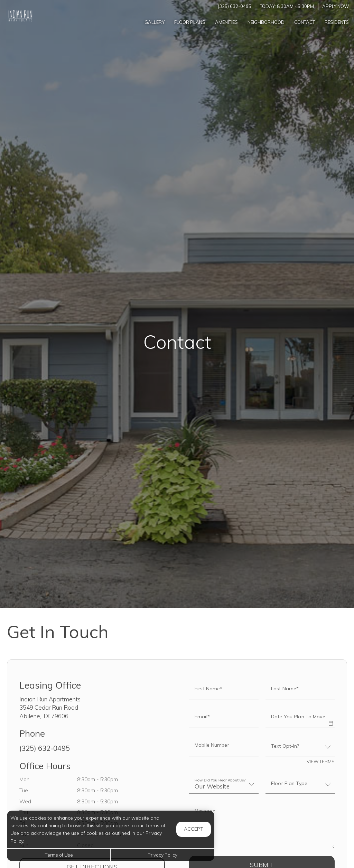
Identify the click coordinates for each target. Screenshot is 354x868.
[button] (330, 718)
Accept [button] (194, 829)
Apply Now (336, 6)
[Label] (262, 825)
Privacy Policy (162, 855)
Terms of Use (59, 855)
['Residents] (337, 22)
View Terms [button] (321, 762)
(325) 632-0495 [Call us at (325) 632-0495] (235, 6)
